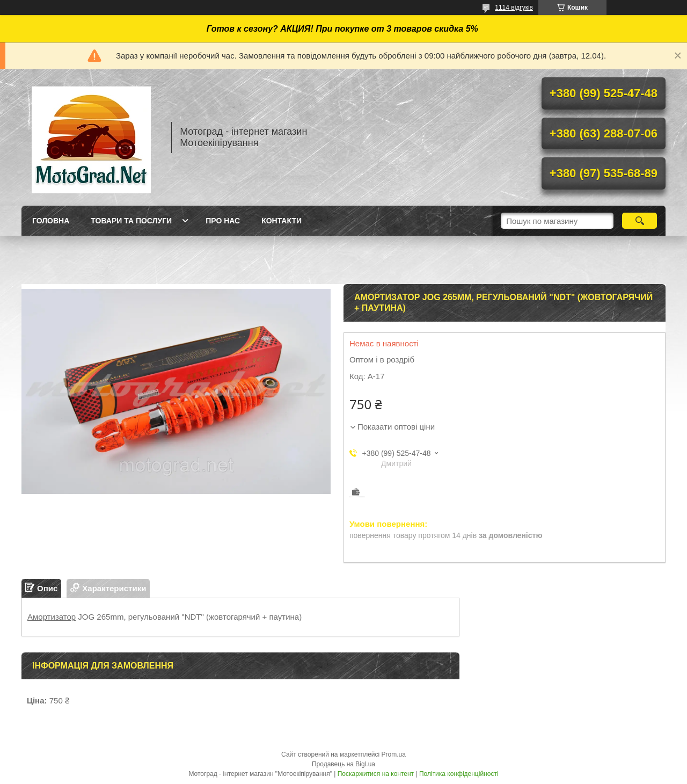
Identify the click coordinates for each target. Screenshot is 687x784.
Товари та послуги (131, 221)
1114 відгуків (514, 8)
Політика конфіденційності (459, 774)
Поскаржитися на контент (376, 774)
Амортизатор (52, 617)
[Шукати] (640, 221)
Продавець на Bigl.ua (343, 764)
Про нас (223, 221)
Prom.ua (394, 754)
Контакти (282, 221)
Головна (51, 221)
